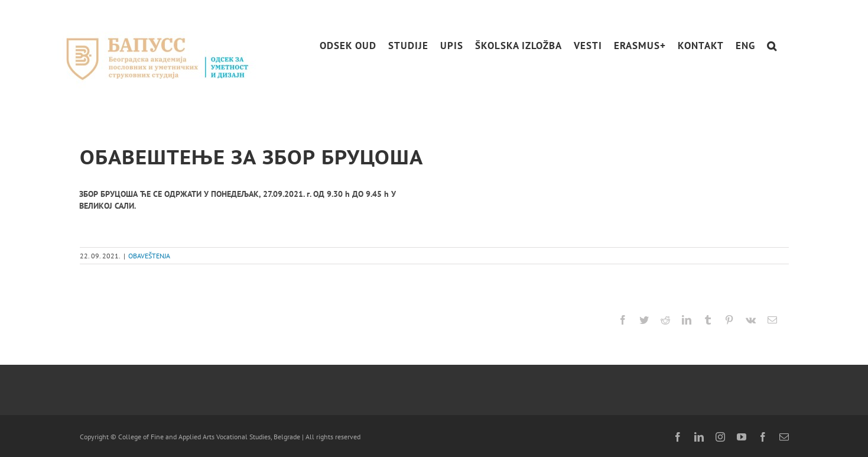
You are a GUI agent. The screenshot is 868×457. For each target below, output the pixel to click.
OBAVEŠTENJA (149, 256)
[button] (772, 46)
